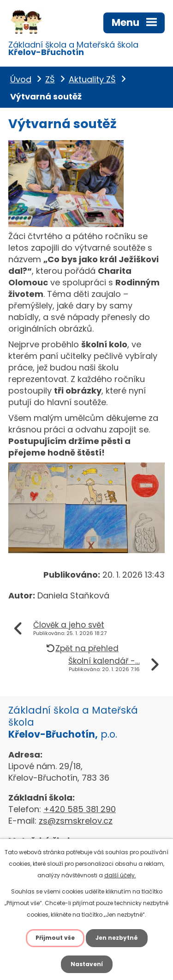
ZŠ (50, 79)
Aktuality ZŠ (92, 79)
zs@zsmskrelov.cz (76, 821)
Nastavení (87, 964)
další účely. (120, 875)
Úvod (21, 79)
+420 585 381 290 (80, 809)
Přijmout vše (55, 938)
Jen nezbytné (117, 938)
